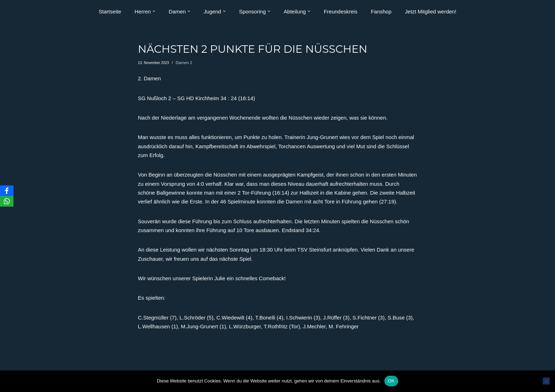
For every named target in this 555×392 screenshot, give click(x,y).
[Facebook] (7, 191)
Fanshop (381, 11)
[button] (154, 11)
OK (391, 381)
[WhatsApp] (7, 201)
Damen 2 (183, 63)
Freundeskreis (341, 11)
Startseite (110, 11)
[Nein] (546, 381)
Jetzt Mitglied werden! (431, 11)
